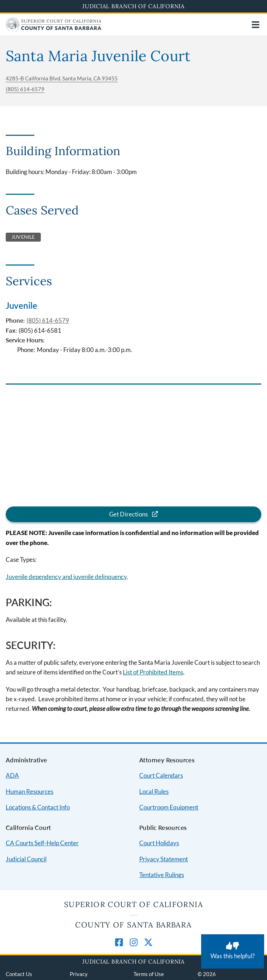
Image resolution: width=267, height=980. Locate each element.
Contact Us (19, 974)
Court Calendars (161, 775)
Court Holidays (159, 843)
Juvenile (21, 305)
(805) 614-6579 (25, 89)
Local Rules (154, 791)
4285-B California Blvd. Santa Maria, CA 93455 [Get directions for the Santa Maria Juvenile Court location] (62, 78)
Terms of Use (149, 974)
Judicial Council (26, 859)
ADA (12, 775)
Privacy (79, 974)
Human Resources (30, 791)
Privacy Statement (164, 859)
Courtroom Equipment (169, 807)
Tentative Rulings (162, 875)
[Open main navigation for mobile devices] (256, 25)
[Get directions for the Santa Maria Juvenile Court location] (133, 514)
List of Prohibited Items (153, 672)
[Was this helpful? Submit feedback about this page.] (233, 951)
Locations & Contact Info (38, 807)
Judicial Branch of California (133, 6)
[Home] (54, 29)
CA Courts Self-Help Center (42, 843)
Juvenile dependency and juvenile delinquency (66, 577)
